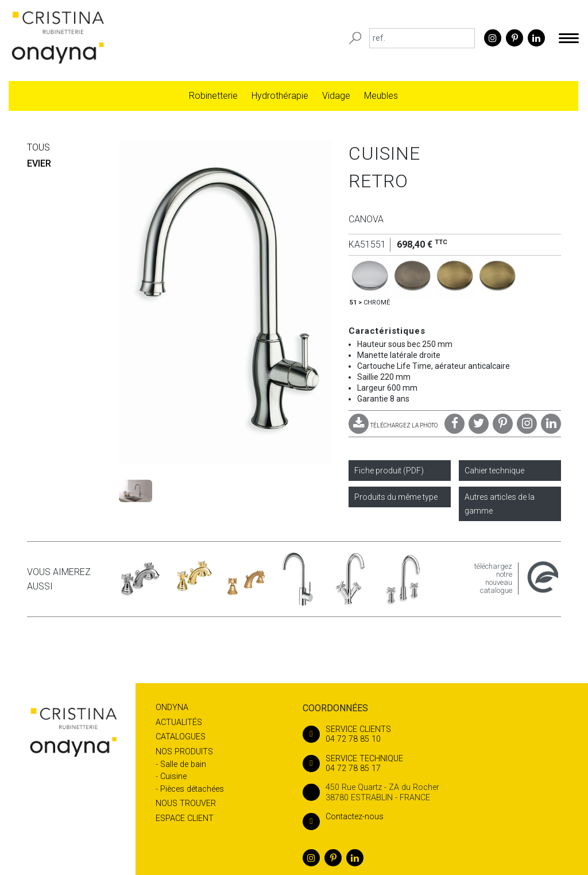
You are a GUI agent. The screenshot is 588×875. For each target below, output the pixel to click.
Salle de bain (183, 764)
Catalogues (181, 737)
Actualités (179, 722)
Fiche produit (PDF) (389, 471)
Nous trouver (186, 803)
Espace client (185, 818)
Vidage (336, 96)
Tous (38, 147)
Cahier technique (494, 471)
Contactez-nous (343, 817)
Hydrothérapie (280, 96)
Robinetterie (213, 96)
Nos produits (184, 752)
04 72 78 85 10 (432, 734)
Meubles (381, 96)
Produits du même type (396, 497)
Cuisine (173, 776)
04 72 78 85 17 (432, 764)
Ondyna (172, 708)
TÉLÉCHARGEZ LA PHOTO (393, 425)
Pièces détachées (192, 789)
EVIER (39, 163)
